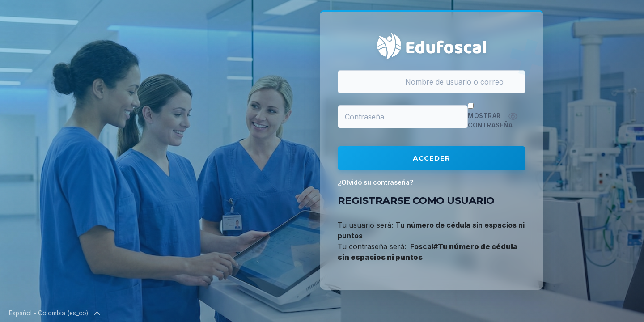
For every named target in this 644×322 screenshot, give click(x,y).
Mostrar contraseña (490, 120)
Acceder (432, 158)
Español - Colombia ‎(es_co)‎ (54, 314)
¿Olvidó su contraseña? (376, 182)
